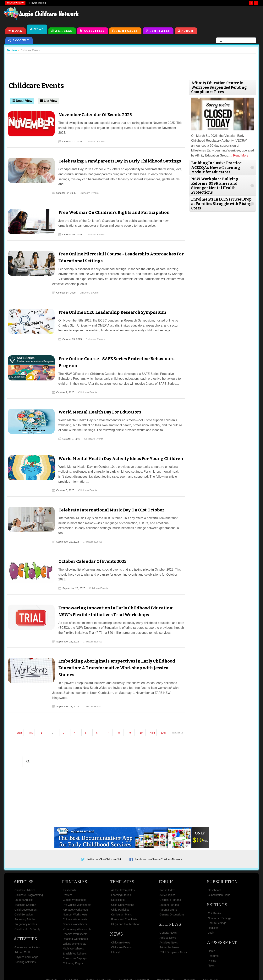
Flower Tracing (38, 3)
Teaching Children (25, 883)
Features (213, 934)
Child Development (26, 887)
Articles (64, 31)
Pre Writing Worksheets (77, 883)
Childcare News (121, 920)
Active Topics (167, 873)
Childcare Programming (29, 873)
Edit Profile (214, 891)
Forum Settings (217, 901)
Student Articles (24, 878)
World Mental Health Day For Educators (95, 403)
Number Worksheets (75, 892)
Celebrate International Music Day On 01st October (107, 501)
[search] (236, 43)
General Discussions (172, 892)
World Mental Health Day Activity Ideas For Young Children (116, 449)
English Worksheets (75, 931)
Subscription (222, 860)
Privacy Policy (166, 957)
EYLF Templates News (173, 930)
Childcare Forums (170, 878)
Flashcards (69, 868)
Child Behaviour (24, 892)
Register (213, 906)
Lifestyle (116, 930)
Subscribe (189, 957)
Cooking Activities (25, 940)
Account (21, 41)
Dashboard (214, 868)
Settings (217, 883)
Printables (127, 31)
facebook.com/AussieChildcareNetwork (159, 836)
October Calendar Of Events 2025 (88, 547)
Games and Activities (27, 925)
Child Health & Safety (27, 907)
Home (17, 31)
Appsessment (222, 920)
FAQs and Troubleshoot (125, 902)
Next (154, 707)
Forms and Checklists (124, 897)
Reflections (118, 878)
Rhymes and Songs (26, 935)
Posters (67, 873)
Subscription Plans (219, 873)
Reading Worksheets (75, 917)
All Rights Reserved (159, 970)
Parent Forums (169, 887)
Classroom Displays (75, 936)
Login (211, 910)
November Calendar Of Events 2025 (90, 115)
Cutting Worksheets (75, 878)
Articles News (168, 915)
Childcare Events (91, 137)
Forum (188, 31)
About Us (51, 957)
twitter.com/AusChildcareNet (104, 836)
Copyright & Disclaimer (134, 957)
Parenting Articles (25, 897)
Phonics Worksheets (75, 912)
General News (168, 910)
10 (143, 707)
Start (21, 707)
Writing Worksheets (75, 921)
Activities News (169, 920)
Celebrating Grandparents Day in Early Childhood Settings (115, 157)
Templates (160, 31)
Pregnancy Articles (26, 902)
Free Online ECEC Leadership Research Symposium (108, 303)
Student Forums (169, 883)
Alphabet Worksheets (76, 887)
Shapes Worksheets (75, 902)
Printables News (169, 925)
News (39, 30)
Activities (94, 31)
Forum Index (167, 868)
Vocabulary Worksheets (77, 907)
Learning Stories (121, 873)
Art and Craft (22, 930)
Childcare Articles (25, 868)
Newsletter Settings (219, 896)
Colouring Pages (73, 941)
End (165, 707)
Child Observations (123, 883)
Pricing (212, 938)
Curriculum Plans (121, 892)
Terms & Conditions (98, 957)
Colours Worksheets (75, 897)
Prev (32, 707)
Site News (170, 902)
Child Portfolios (120, 887)
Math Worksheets (73, 926)
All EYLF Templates (123, 868)
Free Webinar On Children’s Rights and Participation (109, 203)
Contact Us (210, 957)
